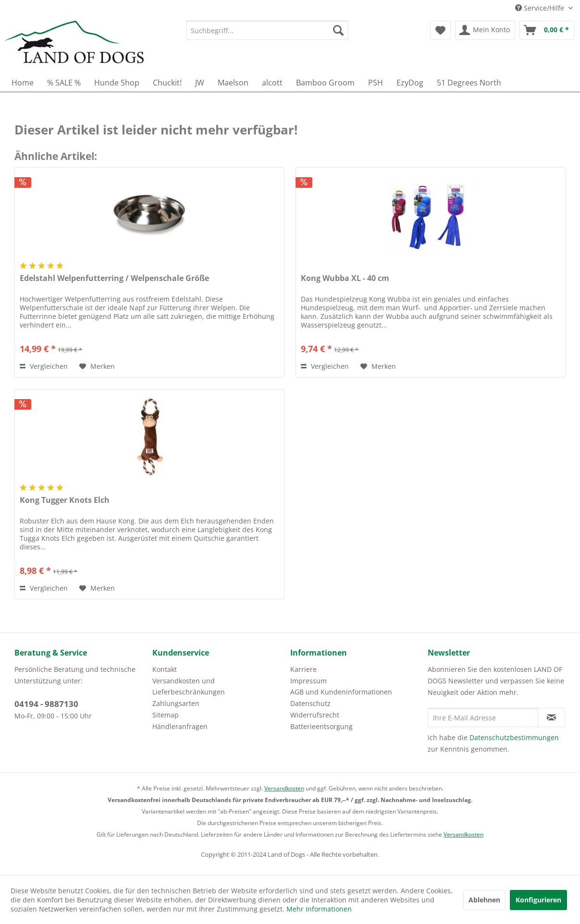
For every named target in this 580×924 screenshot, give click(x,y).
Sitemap (166, 715)
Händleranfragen (180, 726)
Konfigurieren (538, 900)
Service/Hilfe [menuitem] (541, 8)
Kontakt (165, 669)
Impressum (309, 681)
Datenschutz (310, 703)
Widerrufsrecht (315, 715)
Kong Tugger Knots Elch (65, 500)
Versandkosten (284, 788)
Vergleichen (44, 366)
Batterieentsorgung (321, 726)
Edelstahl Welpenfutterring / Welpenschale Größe (114, 278)
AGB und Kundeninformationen (341, 692)
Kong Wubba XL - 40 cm (345, 278)
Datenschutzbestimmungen (514, 737)
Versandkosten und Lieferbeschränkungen (189, 687)
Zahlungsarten (176, 703)
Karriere (303, 669)
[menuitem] (267, 30)
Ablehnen (484, 900)
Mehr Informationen (319, 909)
